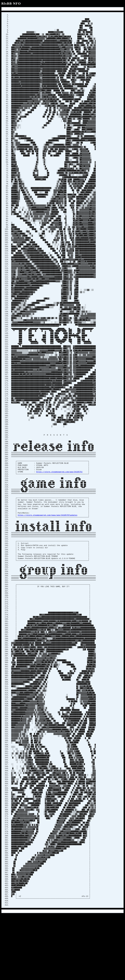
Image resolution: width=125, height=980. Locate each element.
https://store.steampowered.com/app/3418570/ (59, 501)
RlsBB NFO (11, 3)
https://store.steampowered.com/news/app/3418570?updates (48, 547)
